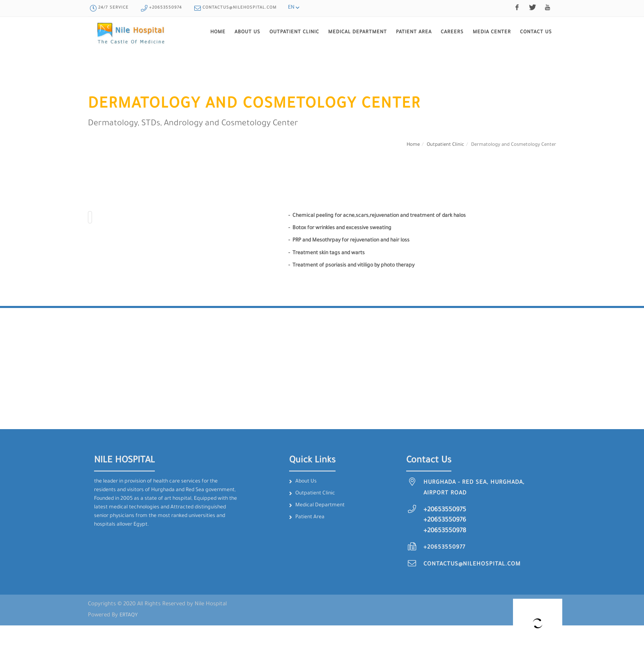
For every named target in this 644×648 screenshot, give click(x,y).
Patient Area (310, 517)
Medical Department (320, 506)
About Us (306, 482)
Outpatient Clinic (445, 145)
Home (413, 145)
